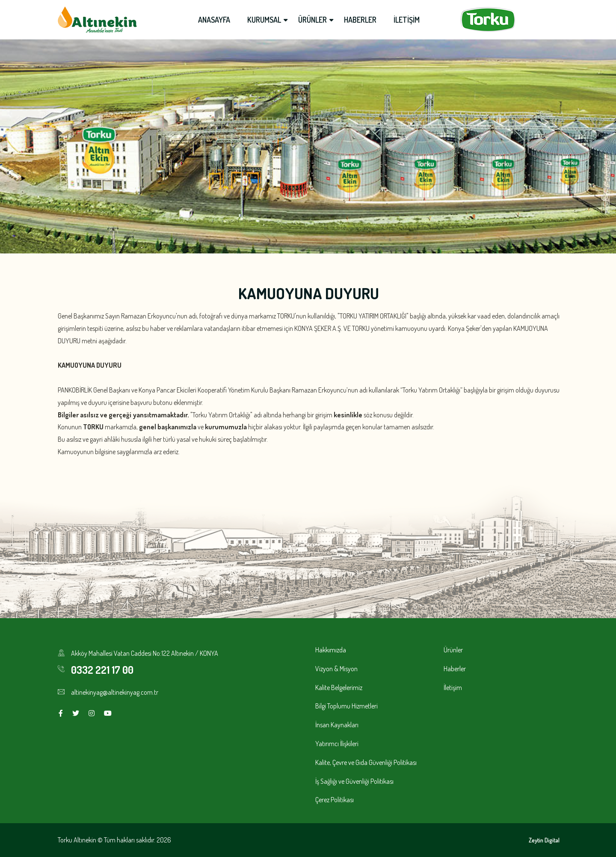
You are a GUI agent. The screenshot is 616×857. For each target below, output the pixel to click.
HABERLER (360, 20)
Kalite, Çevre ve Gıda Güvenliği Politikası (366, 762)
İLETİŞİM (407, 20)
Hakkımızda (331, 650)
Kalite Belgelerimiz (339, 687)
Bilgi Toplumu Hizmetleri (346, 706)
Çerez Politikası (335, 800)
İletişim (453, 687)
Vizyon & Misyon (336, 669)
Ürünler (453, 650)
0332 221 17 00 (102, 670)
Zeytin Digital (544, 840)
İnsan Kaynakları (337, 725)
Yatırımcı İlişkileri (337, 744)
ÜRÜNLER (312, 20)
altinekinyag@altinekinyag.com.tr (115, 692)
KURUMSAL (264, 20)
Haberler (455, 669)
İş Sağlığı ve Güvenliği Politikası (354, 781)
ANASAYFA (214, 20)
